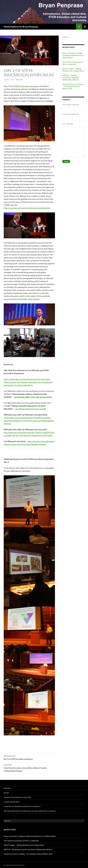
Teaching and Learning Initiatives (17, 797)
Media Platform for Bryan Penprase (21, 27)
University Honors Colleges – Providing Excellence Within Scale (73, 86)
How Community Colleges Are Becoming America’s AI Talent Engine (73, 55)
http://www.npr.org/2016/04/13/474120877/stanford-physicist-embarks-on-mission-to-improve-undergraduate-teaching (29, 421)
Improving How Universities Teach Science (22, 299)
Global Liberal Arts (12, 802)
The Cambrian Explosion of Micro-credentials (73, 63)
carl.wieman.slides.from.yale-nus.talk (30, 409)
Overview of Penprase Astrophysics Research (22, 806)
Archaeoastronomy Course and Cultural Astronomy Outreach (30, 811)
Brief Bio (7, 788)
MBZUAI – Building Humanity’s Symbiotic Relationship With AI (71, 77)
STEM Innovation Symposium (27, 86)
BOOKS (6, 793)
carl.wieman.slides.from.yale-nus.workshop (33, 397)
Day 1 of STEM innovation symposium (29, 757)
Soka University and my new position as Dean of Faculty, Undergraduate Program (29, 768)
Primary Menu (85, 27)
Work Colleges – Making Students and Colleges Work (73, 70)
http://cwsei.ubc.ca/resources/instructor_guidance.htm (27, 208)
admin (20, 80)
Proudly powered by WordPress (14, 865)
